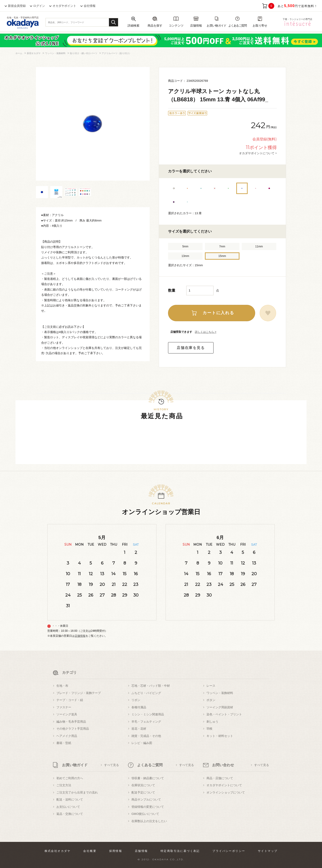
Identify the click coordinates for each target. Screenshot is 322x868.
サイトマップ (268, 851)
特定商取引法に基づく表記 (180, 851)
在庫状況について (143, 785)
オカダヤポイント (64, 6)
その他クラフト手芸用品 (73, 729)
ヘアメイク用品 (67, 736)
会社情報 (90, 6)
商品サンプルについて (146, 800)
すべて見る (112, 765)
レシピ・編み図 (142, 743)
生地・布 (62, 686)
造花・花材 (139, 729)
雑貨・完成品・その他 (146, 736)
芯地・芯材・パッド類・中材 (151, 686)
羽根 (209, 729)
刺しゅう (212, 722)
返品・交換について (70, 814)
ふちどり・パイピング (146, 693)
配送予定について (143, 792)
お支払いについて (68, 807)
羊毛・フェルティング (146, 722)
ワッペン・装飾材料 (220, 693)
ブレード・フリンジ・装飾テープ (79, 693)
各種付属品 (139, 707)
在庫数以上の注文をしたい (149, 821)
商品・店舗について (220, 778)
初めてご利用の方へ (70, 778)
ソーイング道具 (67, 714)
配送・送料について (70, 800)
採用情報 (116, 851)
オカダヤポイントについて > (258, 153)
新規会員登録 (17, 6)
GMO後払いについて (145, 814)
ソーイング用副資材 (220, 707)
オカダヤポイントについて (224, 785)
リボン (136, 700)
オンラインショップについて (226, 792)
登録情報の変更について (148, 807)
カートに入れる (218, 313)
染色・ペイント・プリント (224, 714)
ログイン (39, 6)
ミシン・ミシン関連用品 (148, 714)
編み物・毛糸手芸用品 (71, 722)
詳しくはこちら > (206, 332)
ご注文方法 (64, 785)
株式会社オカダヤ (58, 851)
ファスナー (64, 707)
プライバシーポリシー (229, 851)
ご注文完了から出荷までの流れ (77, 792)
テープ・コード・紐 (70, 700)
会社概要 (90, 851)
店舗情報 (80, 636)
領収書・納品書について (148, 778)
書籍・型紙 (64, 743)
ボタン (211, 700)
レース (211, 686)
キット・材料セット (220, 736)
